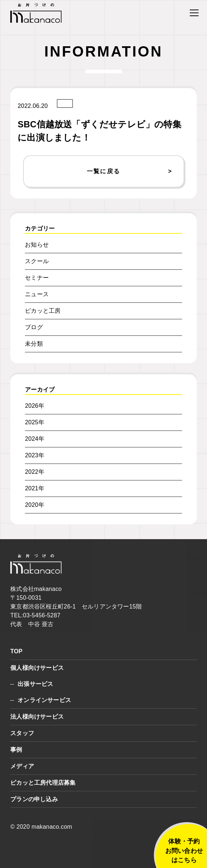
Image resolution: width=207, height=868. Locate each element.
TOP (16, 651)
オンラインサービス (44, 700)
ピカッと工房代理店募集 (43, 783)
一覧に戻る (104, 171)
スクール (37, 261)
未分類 (34, 344)
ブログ (34, 327)
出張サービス (35, 684)
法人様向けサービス (37, 717)
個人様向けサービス (37, 668)
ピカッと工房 (43, 311)
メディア (22, 766)
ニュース (37, 294)
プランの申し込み (34, 799)
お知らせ (37, 245)
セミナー (37, 278)
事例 (16, 750)
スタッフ (22, 733)
